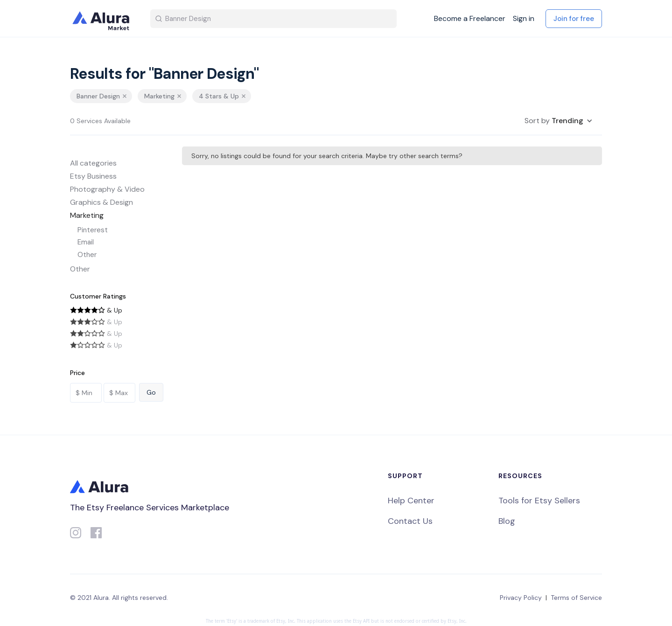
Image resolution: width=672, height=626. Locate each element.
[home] (103, 19)
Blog (507, 521)
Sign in (524, 19)
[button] (559, 121)
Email (86, 242)
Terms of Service (576, 598)
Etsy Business (93, 176)
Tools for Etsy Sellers (539, 501)
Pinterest (93, 230)
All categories (93, 163)
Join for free (574, 19)
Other (87, 255)
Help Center (411, 501)
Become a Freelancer (470, 19)
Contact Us (410, 521)
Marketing (87, 215)
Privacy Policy (521, 598)
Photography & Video (107, 189)
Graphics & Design (101, 202)
